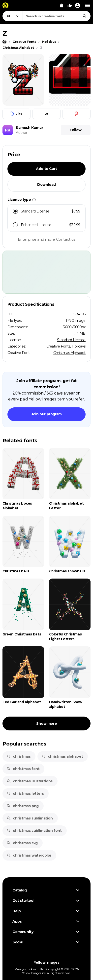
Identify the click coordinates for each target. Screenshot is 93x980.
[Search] (85, 16)
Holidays (79, 346)
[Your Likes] (70, 5)
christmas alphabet (62, 756)
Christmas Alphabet (69, 353)
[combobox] (57, 16)
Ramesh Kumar (29, 128)
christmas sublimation (30, 818)
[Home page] (4, 42)
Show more (46, 723)
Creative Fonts (58, 346)
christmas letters (25, 793)
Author (22, 133)
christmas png (23, 806)
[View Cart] (62, 5)
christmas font (23, 769)
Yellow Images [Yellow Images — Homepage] (47, 962)
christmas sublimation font (34, 831)
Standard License (71, 340)
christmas (18, 756)
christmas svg (22, 843)
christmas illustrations (30, 781)
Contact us (66, 239)
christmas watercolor (29, 855)
